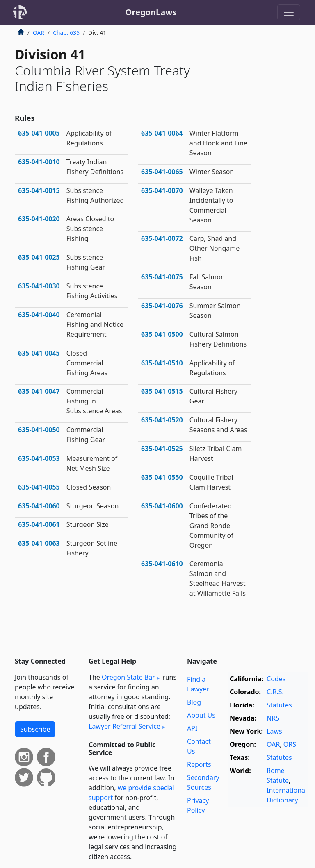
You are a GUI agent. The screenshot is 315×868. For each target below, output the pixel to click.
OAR (39, 33)
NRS (273, 718)
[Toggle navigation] (289, 12)
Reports (199, 764)
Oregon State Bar (128, 677)
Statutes (279, 705)
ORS (290, 744)
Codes (276, 679)
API (192, 728)
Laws (274, 731)
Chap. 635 (66, 33)
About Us (201, 715)
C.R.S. (275, 692)
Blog (194, 702)
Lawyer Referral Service (124, 726)
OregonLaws (151, 12)
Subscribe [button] (35, 729)
